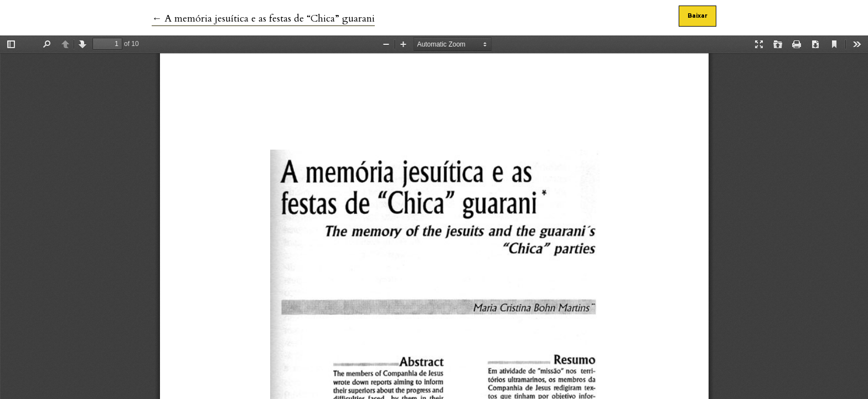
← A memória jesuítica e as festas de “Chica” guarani (263, 19)
